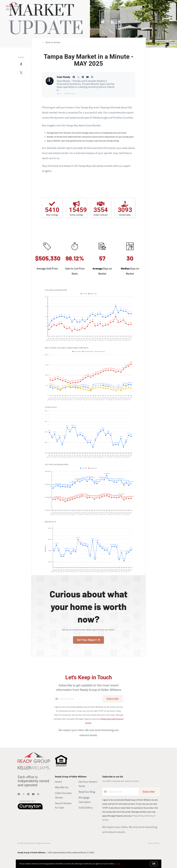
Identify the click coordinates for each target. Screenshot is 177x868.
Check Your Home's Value (86, 6)
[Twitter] (24, 794)
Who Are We (35, 6)
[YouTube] (33, 794)
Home (58, 782)
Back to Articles (53, 42)
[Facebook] (19, 794)
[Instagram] (38, 794)
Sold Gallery (86, 808)
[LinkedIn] (28, 794)
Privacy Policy (154, 843)
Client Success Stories (57, 6)
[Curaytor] (30, 809)
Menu (166, 6)
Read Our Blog (87, 792)
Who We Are (62, 787)
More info (117, 864)
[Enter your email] (80, 699)
